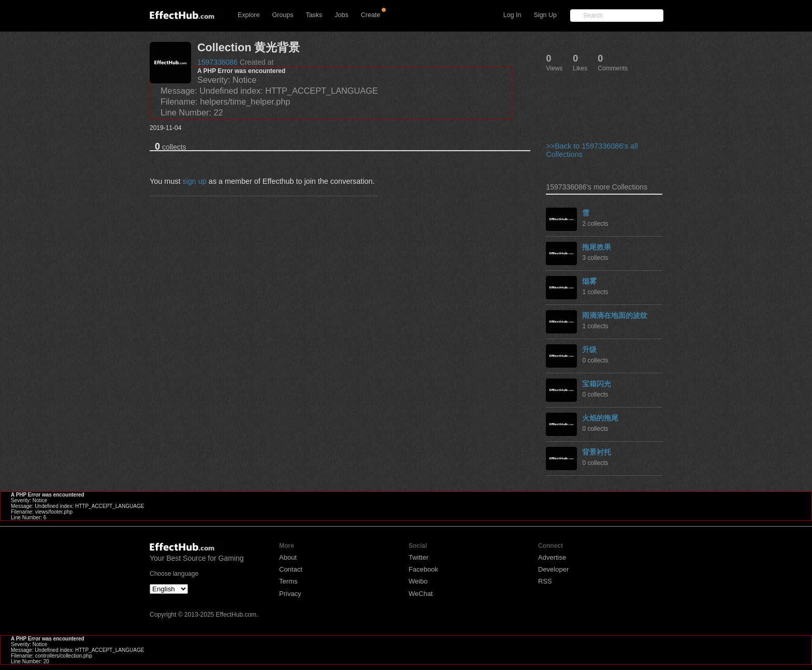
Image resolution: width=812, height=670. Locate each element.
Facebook (423, 569)
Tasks (314, 15)
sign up (194, 181)
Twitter (418, 557)
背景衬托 (597, 452)
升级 (589, 349)
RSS (545, 581)
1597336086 (218, 62)
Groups (282, 15)
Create (371, 15)
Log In (512, 15)
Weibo (418, 581)
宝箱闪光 (597, 384)
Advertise (552, 557)
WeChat (421, 594)
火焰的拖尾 (600, 418)
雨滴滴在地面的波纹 (615, 315)
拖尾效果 (597, 247)
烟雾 (589, 281)
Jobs (341, 15)
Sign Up (545, 15)
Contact (291, 569)
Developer (553, 569)
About (288, 557)
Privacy (290, 594)
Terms (288, 581)
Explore (249, 15)
